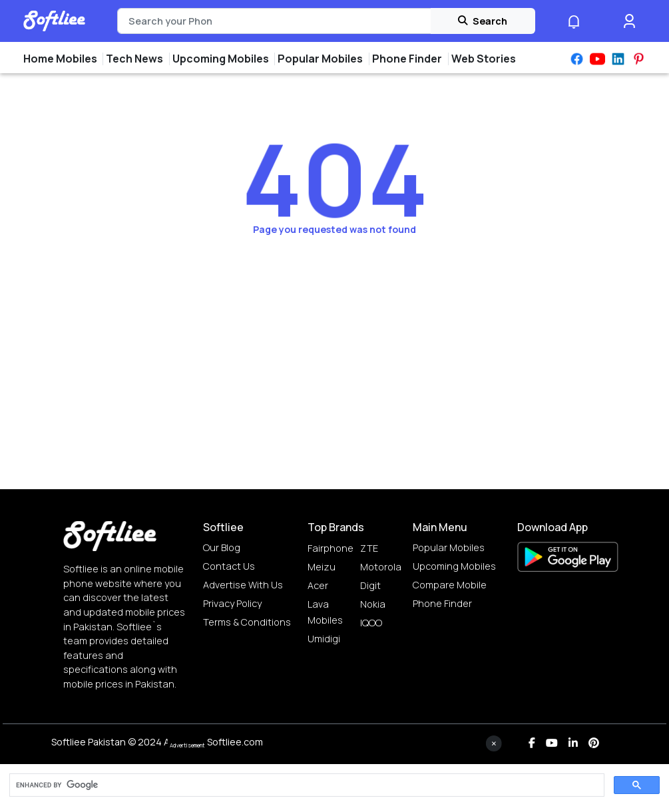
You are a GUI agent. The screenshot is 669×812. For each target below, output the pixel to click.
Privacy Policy (232, 603)
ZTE (369, 548)
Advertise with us (243, 585)
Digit (370, 585)
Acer (318, 585)
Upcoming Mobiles (454, 566)
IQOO (371, 623)
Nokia (373, 604)
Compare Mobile (450, 585)
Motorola (381, 567)
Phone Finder (442, 603)
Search (483, 21)
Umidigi (324, 639)
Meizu (322, 567)
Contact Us (229, 566)
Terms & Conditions (247, 622)
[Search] (274, 21)
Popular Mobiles (449, 547)
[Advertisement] (335, 782)
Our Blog (222, 547)
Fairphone (331, 548)
